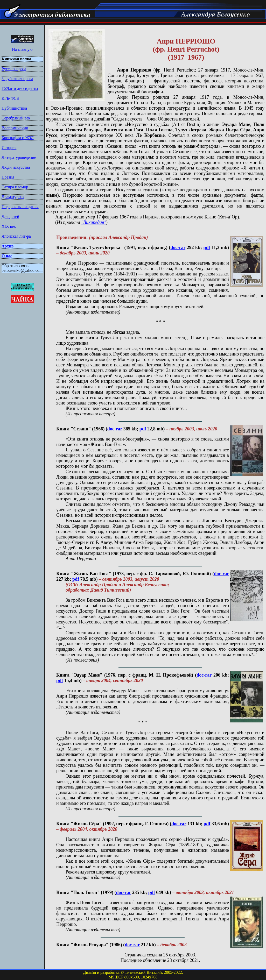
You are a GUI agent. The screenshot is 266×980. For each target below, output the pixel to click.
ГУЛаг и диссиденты (20, 88)
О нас (7, 256)
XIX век (9, 226)
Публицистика (14, 108)
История (9, 148)
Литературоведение (19, 157)
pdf (207, 247)
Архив (8, 246)
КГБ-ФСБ (10, 98)
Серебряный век (16, 118)
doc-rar (178, 247)
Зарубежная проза (17, 79)
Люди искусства (16, 167)
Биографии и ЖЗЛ (18, 138)
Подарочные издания (20, 207)
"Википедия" (94, 222)
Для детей (10, 216)
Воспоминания (15, 128)
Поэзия (8, 177)
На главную (22, 49)
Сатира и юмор (15, 187)
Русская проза (14, 69)
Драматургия (13, 197)
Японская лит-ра (16, 236)
